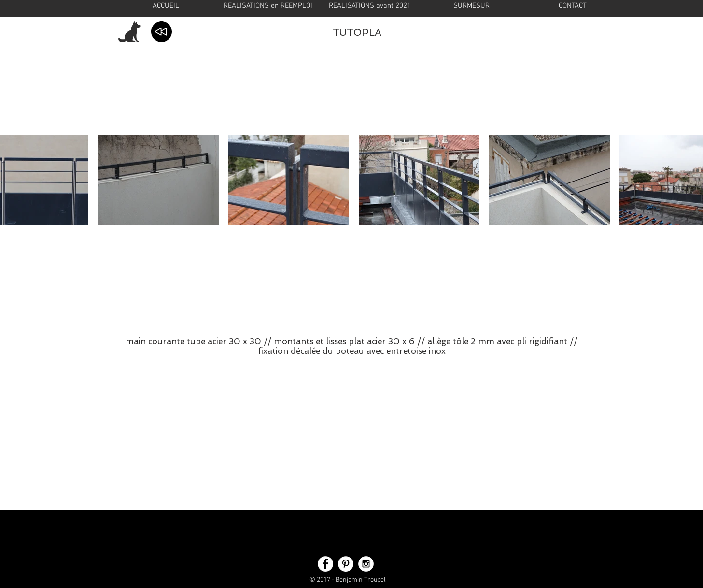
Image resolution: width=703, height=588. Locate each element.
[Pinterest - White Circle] (346, 564)
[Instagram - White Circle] (366, 564)
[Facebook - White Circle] (325, 564)
